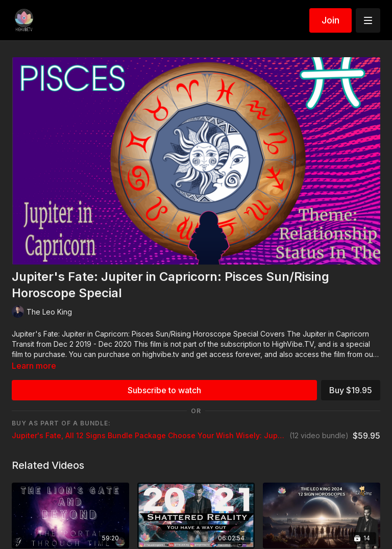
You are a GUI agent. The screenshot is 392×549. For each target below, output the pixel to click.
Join (330, 20)
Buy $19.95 (351, 390)
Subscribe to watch (164, 390)
